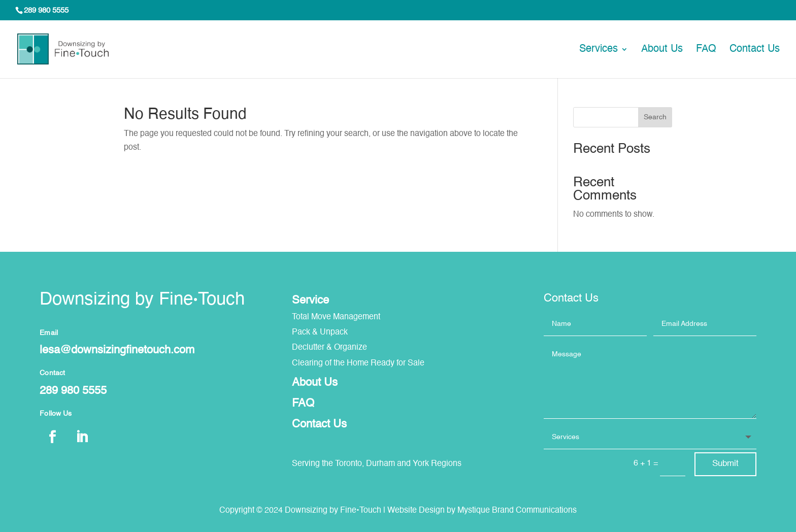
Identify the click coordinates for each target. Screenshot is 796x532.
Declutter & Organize (329, 348)
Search (655, 117)
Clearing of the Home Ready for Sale (358, 363)
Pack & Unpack (320, 332)
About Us (662, 50)
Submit (725, 464)
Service (310, 301)
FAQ (706, 50)
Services (599, 50)
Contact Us (755, 50)
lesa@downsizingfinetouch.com (117, 350)
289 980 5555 (46, 10)
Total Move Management (336, 317)
